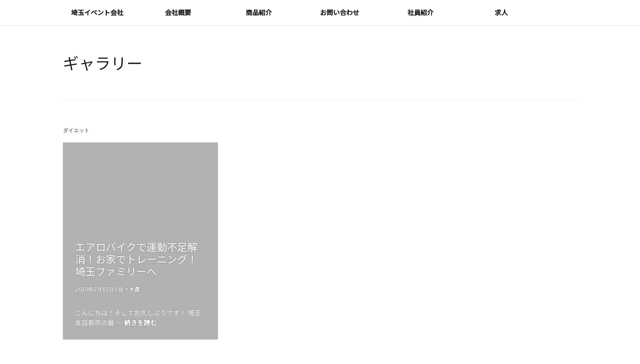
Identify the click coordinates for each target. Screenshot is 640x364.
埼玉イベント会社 (97, 12)
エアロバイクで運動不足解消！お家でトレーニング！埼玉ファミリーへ (136, 259)
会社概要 (178, 12)
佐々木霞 (129, 289)
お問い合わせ (340, 12)
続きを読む (140, 322)
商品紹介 (259, 12)
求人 (501, 12)
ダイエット (76, 130)
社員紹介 (420, 12)
